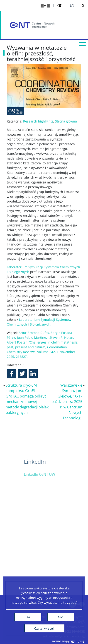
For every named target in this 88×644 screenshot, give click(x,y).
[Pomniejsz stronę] (48, 6)
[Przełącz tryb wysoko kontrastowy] (60, 6)
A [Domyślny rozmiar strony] (45, 5)
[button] (11, 389)
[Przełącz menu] (82, 44)
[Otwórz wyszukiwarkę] (81, 6)
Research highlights (38, 136)
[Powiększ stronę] (42, 6)
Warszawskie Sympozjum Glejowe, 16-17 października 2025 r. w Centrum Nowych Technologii (67, 402)
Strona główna (66, 136)
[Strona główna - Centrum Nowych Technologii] (32, 25)
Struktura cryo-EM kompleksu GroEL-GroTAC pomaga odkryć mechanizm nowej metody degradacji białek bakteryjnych (27, 399)
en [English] (72, 5)
